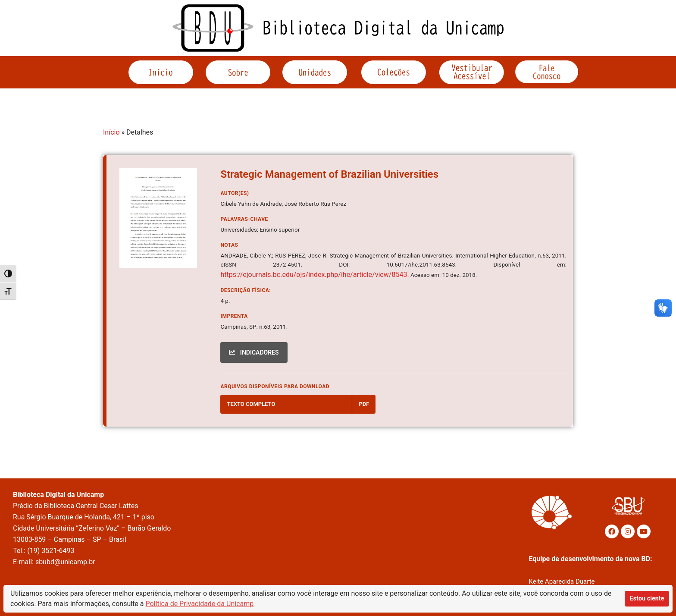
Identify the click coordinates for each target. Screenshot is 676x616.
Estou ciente (647, 599)
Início (111, 132)
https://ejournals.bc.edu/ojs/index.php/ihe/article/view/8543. (315, 275)
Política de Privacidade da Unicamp (200, 604)
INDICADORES (254, 352)
